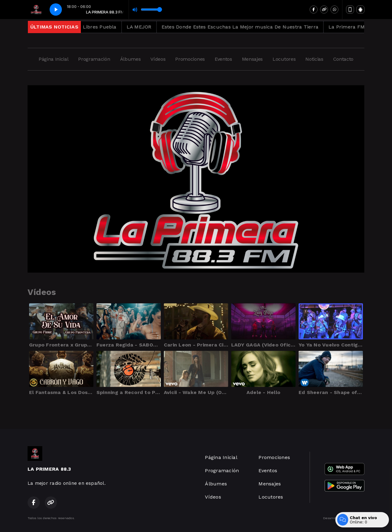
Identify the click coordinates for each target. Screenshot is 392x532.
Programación (94, 59)
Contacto (343, 59)
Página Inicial (54, 59)
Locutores (284, 59)
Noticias (314, 59)
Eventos (223, 59)
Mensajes (252, 59)
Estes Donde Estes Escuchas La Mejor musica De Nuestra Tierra (248, 27)
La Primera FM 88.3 (360, 27)
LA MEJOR (147, 27)
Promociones (190, 59)
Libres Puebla (107, 27)
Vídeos (158, 59)
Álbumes (130, 59)
